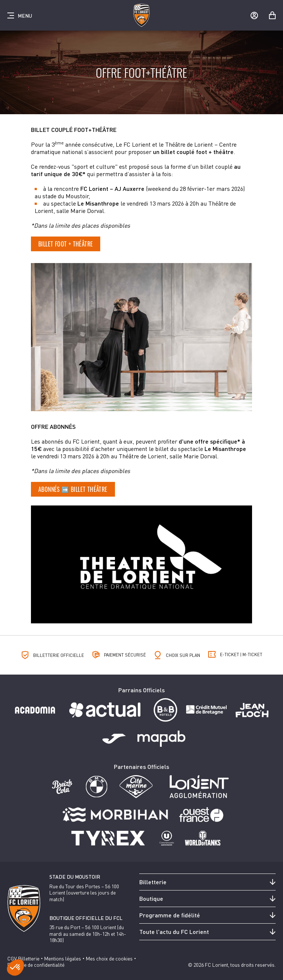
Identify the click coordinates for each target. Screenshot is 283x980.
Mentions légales (63, 958)
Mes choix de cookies (109, 958)
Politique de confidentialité (36, 965)
